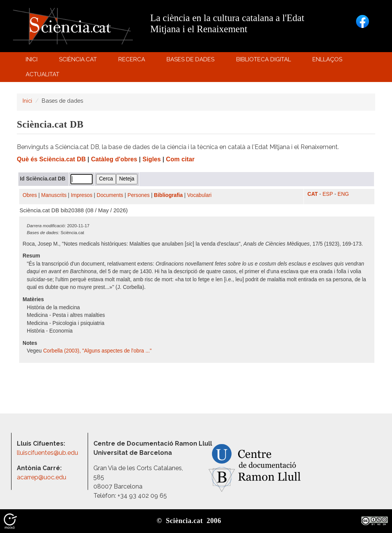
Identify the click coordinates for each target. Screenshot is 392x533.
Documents (110, 195)
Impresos (82, 195)
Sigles (152, 159)
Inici (32, 59)
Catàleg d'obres (114, 159)
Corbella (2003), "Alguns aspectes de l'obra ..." (98, 351)
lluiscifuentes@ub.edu (48, 453)
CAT (313, 194)
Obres (30, 195)
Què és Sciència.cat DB (51, 159)
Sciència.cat (79, 61)
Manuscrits (54, 195)
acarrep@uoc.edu (42, 477)
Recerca (133, 61)
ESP (327, 194)
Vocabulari (199, 195)
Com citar (180, 159)
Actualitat (43, 76)
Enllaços (327, 59)
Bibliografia (168, 195)
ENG (343, 194)
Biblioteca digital (265, 61)
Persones (139, 195)
